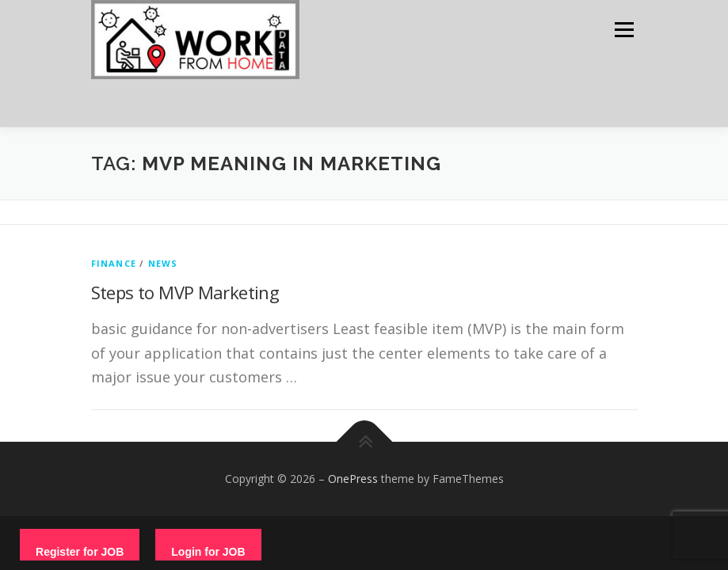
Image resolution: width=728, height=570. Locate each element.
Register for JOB (80, 552)
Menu (624, 29)
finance (114, 263)
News (163, 263)
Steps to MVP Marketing (185, 292)
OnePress (353, 479)
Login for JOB (208, 552)
